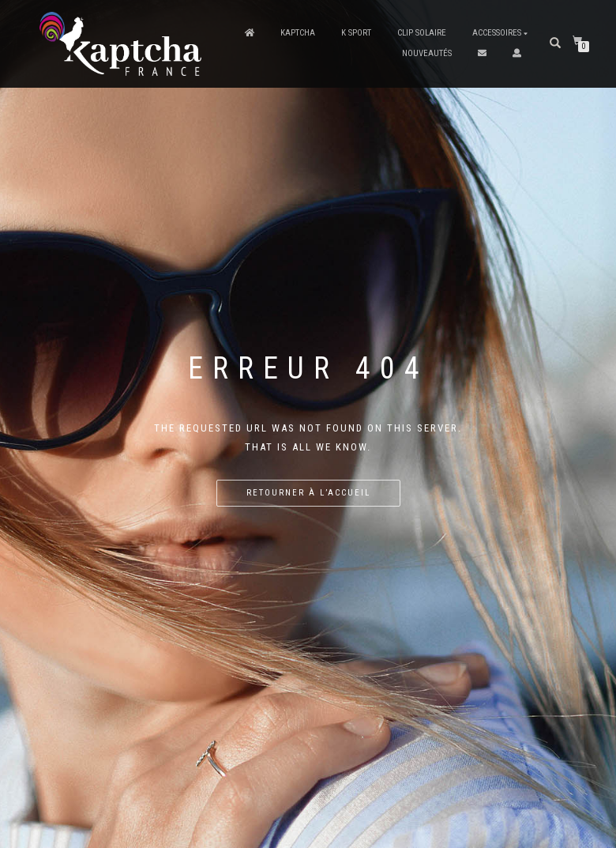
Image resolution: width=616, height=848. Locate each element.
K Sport (356, 33)
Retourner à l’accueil (308, 493)
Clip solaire (422, 33)
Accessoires (497, 33)
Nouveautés (427, 53)
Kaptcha (298, 33)
